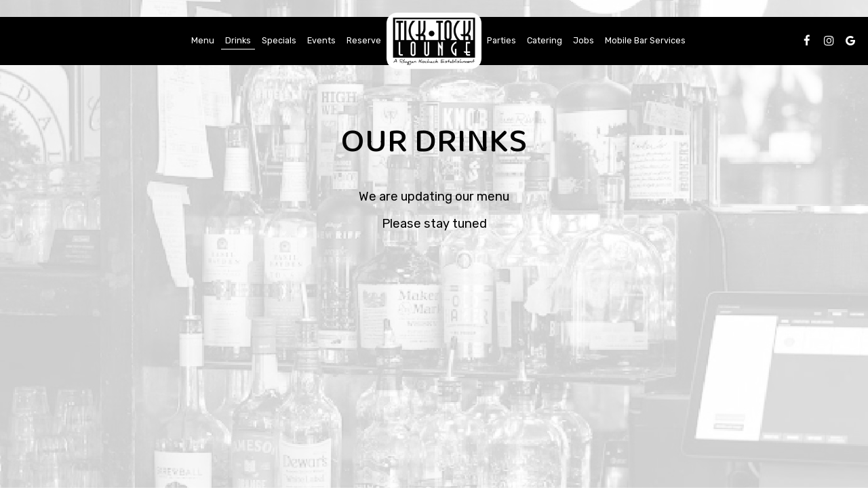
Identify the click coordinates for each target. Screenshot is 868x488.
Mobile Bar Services (645, 40)
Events (321, 40)
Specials (279, 40)
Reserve (364, 40)
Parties (501, 40)
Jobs (584, 40)
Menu (203, 40)
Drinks (238, 40)
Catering (545, 40)
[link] (434, 41)
